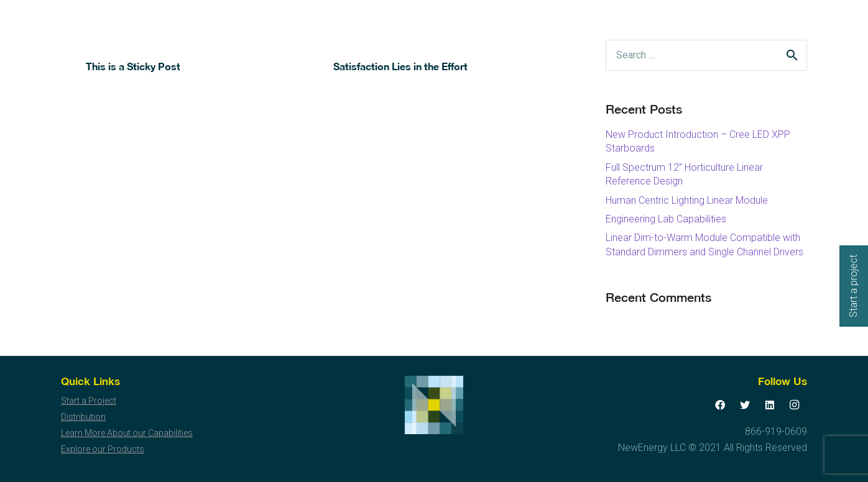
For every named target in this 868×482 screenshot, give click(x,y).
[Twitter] (745, 405)
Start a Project (89, 401)
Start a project (853, 286)
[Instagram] (795, 405)
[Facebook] (720, 405)
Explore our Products (103, 449)
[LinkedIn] (770, 405)
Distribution (83, 417)
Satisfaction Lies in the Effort (400, 66)
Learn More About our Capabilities (127, 433)
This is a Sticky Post (133, 66)
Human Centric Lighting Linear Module (687, 200)
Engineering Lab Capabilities (666, 219)
